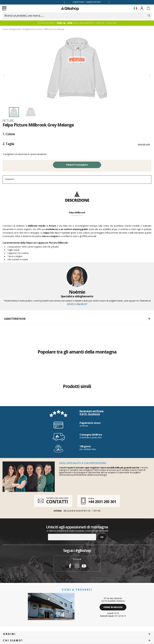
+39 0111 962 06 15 (77, 304)
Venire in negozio (113, 607)
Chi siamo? (13, 640)
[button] (77, 319)
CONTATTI (57, 502)
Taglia (8, 144)
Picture (8, 121)
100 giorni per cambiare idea (32, 2)
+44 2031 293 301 (102, 502)
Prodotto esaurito (77, 165)
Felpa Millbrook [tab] (77, 212)
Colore (9, 134)
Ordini (9, 634)
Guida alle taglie (144, 144)
